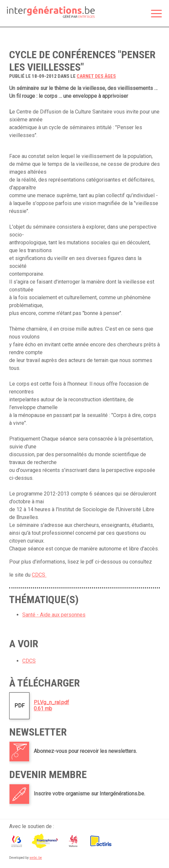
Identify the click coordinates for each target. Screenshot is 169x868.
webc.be (36, 858)
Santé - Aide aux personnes (54, 615)
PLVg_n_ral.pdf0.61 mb (51, 705)
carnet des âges (96, 76)
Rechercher (140, 14)
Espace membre (126, 14)
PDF (19, 706)
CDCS (39, 575)
